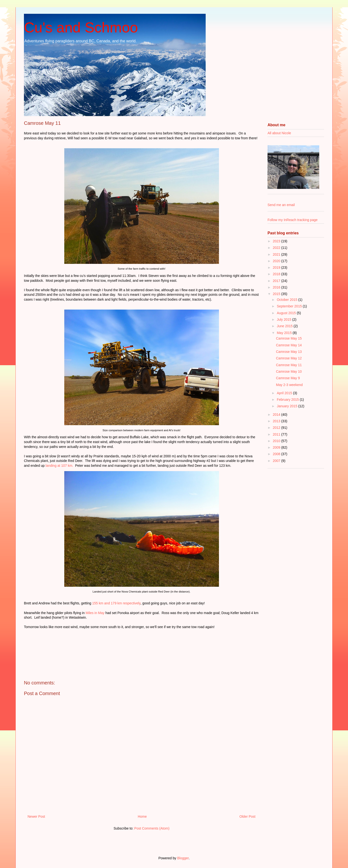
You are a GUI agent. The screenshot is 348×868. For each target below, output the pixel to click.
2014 (277, 415)
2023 (277, 241)
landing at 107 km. (59, 466)
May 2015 (285, 333)
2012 (277, 428)
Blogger (183, 858)
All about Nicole (279, 133)
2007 (277, 461)
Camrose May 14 (289, 345)
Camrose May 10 (289, 371)
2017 (277, 281)
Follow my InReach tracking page (293, 220)
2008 (277, 454)
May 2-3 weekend (289, 385)
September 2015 (290, 306)
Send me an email (281, 205)
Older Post (247, 816)
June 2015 (285, 326)
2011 (277, 434)
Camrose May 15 (289, 338)
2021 (277, 254)
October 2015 (287, 300)
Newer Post (36, 816)
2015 (277, 294)
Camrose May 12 (289, 358)
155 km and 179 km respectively (116, 603)
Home (142, 816)
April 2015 (285, 393)
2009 (277, 447)
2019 (277, 267)
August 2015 (287, 313)
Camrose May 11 (289, 365)
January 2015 (287, 406)
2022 (277, 248)
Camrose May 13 (289, 352)
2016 (277, 287)
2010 (277, 441)
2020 (277, 261)
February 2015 (288, 400)
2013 (277, 421)
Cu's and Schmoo (81, 27)
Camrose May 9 (288, 378)
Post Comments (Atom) (152, 828)
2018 (277, 274)
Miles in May (95, 613)
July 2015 (284, 319)
